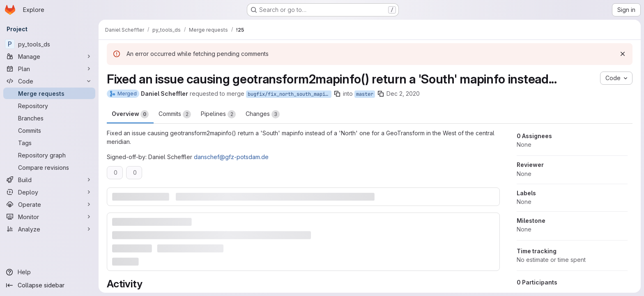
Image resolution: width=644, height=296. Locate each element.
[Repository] (49, 106)
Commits (175, 114)
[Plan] (49, 69)
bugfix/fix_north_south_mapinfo (290, 94)
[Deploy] (49, 192)
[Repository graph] (49, 155)
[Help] (49, 272)
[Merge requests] (49, 93)
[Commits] (49, 130)
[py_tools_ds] (49, 44)
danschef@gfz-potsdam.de (231, 157)
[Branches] (49, 118)
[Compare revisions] (49, 167)
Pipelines (218, 114)
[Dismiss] (623, 54)
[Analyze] (49, 229)
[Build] (49, 180)
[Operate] (49, 204)
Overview (130, 114)
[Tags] (49, 143)
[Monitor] (49, 217)
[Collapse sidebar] (49, 285)
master (365, 94)
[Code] (49, 81)
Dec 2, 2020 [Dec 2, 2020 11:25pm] (403, 94)
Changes (263, 114)
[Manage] (49, 56)
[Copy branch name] (337, 94)
